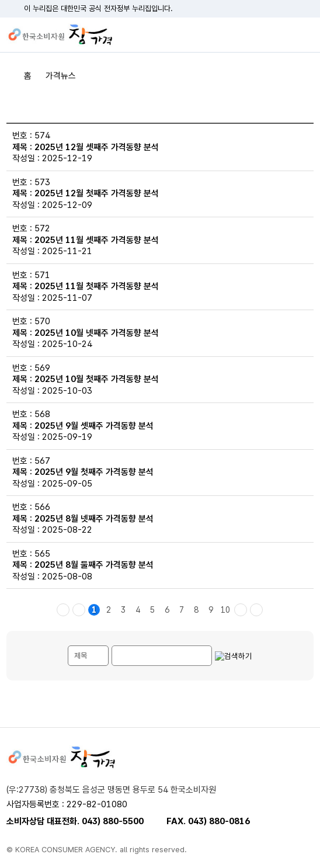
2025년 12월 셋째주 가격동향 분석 (97, 147)
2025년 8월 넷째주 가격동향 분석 (94, 519)
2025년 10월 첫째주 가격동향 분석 (97, 379)
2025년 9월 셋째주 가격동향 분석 (94, 426)
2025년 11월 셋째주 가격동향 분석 (97, 240)
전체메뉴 (305, 35)
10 (225, 610)
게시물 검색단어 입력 (112, 646)
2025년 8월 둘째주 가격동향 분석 (94, 565)
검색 (284, 35)
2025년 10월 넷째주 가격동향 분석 (97, 333)
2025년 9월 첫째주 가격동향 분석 (94, 472)
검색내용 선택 (68, 646)
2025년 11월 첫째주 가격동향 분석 (97, 286)
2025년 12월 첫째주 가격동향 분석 (97, 193)
